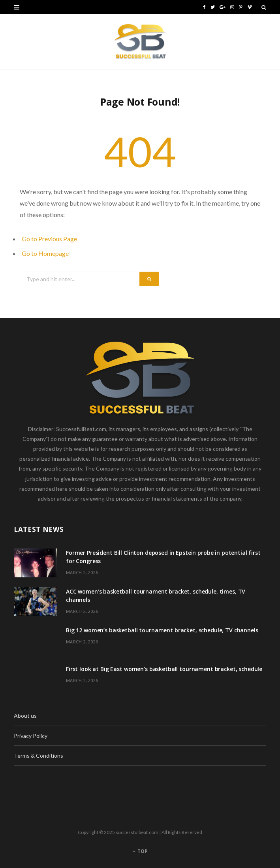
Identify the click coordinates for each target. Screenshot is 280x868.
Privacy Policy (31, 736)
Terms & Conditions (39, 755)
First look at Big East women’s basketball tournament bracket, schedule (164, 669)
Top (140, 851)
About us (25, 716)
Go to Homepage (45, 253)
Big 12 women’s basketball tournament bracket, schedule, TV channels (162, 630)
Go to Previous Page (49, 239)
